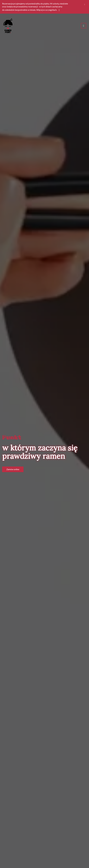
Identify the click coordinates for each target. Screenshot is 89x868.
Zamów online (13, 469)
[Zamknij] (85, 4)
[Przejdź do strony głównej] (8, 26)
